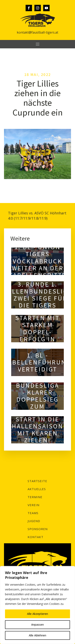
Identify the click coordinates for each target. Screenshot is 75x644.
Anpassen (37, 625)
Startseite (37, 481)
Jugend (34, 521)
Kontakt (35, 537)
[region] (37, 605)
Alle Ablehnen (37, 635)
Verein (33, 505)
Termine (35, 497)
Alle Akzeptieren (37, 614)
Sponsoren (38, 529)
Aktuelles (37, 489)
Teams (33, 513)
